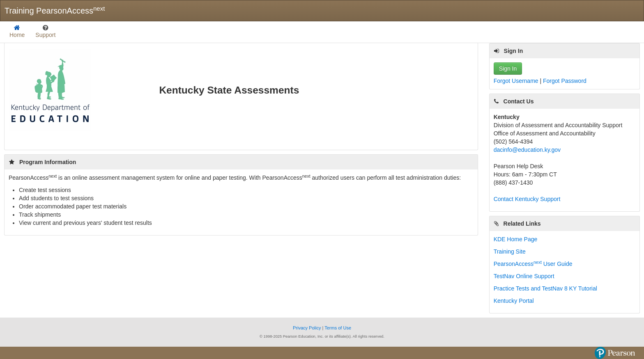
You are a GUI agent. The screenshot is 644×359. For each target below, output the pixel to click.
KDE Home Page (516, 239)
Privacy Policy (308, 328)
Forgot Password (565, 81)
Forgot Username (517, 81)
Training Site (510, 252)
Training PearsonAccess (55, 10)
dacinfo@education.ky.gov (527, 150)
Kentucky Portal (514, 301)
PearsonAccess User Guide (533, 264)
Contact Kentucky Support (527, 199)
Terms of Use (338, 328)
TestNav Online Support (524, 276)
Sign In (508, 69)
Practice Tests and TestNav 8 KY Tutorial (545, 288)
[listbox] (45, 32)
